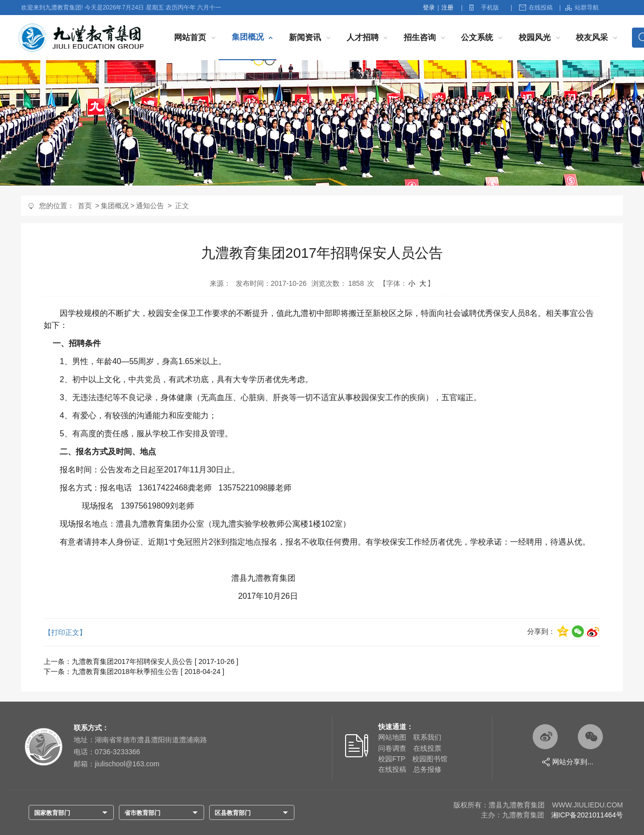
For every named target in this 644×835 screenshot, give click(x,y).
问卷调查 (392, 748)
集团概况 (248, 37)
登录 (429, 8)
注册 (447, 8)
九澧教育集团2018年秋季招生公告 (125, 672)
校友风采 (592, 37)
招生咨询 (420, 37)
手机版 (490, 8)
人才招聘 (363, 37)
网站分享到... (568, 762)
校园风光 (535, 37)
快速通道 (392, 727)
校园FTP (392, 759)
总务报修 (427, 769)
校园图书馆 (430, 759)
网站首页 (190, 37)
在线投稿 (536, 8)
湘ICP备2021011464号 (587, 815)
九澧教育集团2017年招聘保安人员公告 (132, 661)
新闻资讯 (305, 37)
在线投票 (427, 748)
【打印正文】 (65, 632)
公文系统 (477, 37)
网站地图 (392, 737)
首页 (85, 206)
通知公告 (150, 206)
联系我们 (427, 737)
